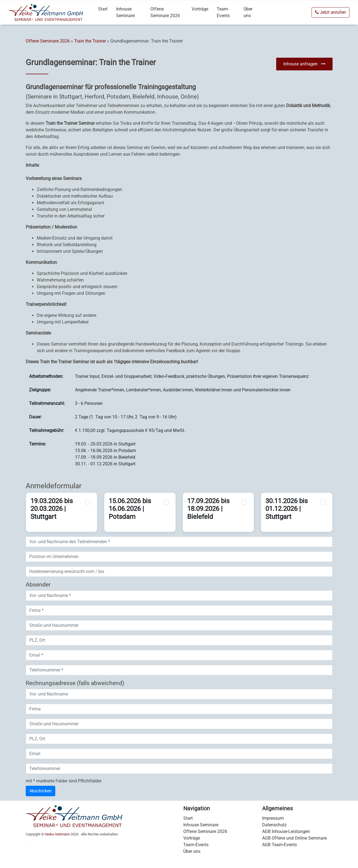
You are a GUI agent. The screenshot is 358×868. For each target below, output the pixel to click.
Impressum (273, 818)
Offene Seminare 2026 (165, 12)
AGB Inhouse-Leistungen (286, 831)
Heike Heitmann (57, 834)
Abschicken (40, 791)
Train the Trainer (90, 41)
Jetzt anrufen (330, 12)
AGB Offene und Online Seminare (294, 838)
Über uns (248, 12)
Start (103, 9)
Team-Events (223, 12)
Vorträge (200, 9)
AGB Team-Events (279, 845)
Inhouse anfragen (304, 64)
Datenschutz (274, 825)
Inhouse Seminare (125, 12)
